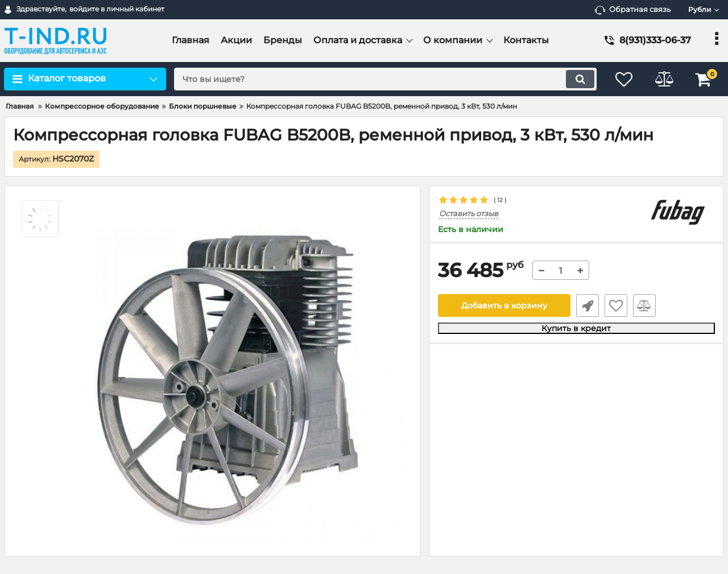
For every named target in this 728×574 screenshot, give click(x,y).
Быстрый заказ (588, 305)
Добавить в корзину (504, 305)
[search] (385, 79)
